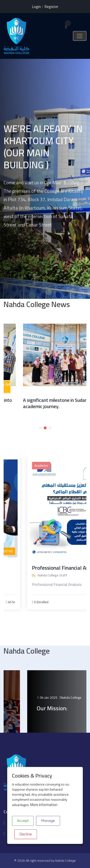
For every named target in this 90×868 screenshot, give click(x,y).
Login (36, 7)
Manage (48, 821)
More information (44, 805)
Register (51, 7)
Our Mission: (68, 708)
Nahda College (66, 861)
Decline (26, 834)
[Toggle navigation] (80, 36)
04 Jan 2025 (63, 697)
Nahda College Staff (69, 575)
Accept (23, 821)
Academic (57, 465)
